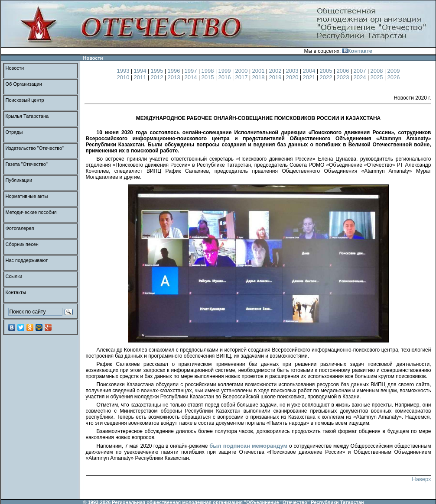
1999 (226, 71)
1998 (209, 71)
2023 (344, 77)
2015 (209, 77)
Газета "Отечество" (27, 164)
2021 (310, 77)
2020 (293, 77)
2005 (327, 71)
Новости (15, 68)
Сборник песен (22, 244)
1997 (192, 71)
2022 (327, 77)
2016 (226, 77)
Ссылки (14, 276)
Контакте (357, 51)
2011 (141, 77)
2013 (175, 77)
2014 (192, 77)
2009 (394, 71)
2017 (242, 77)
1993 (124, 71)
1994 (141, 71)
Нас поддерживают (27, 260)
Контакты (16, 292)
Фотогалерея (20, 228)
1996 (175, 71)
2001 (259, 71)
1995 (158, 71)
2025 (378, 77)
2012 (158, 77)
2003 (293, 71)
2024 (361, 77)
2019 (276, 77)
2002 (276, 71)
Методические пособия (31, 212)
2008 (378, 71)
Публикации (19, 180)
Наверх (421, 479)
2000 (242, 71)
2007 (361, 71)
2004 (310, 71)
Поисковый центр (25, 100)
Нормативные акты (27, 196)
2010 (124, 77)
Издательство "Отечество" (35, 148)
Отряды (14, 132)
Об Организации (24, 84)
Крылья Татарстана (27, 116)
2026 (394, 77)
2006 (344, 71)
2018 (259, 77)
